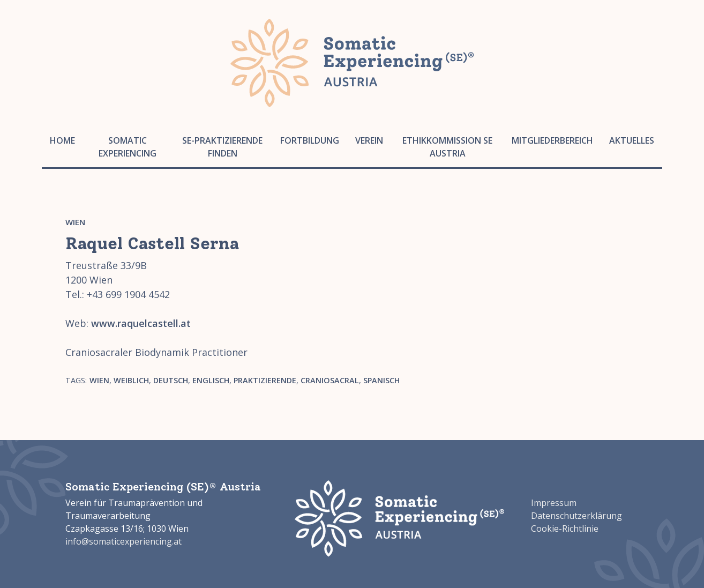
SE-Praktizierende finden (222, 147)
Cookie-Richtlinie (565, 529)
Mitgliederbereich (552, 140)
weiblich (131, 380)
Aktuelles (632, 140)
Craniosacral (330, 380)
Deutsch (171, 380)
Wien (75, 222)
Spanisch (381, 380)
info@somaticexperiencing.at (123, 541)
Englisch (211, 380)
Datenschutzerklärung (576, 516)
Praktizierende (265, 380)
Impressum (554, 503)
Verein (369, 140)
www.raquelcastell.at (141, 323)
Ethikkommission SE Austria (447, 147)
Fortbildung (310, 140)
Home (62, 140)
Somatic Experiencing (128, 147)
